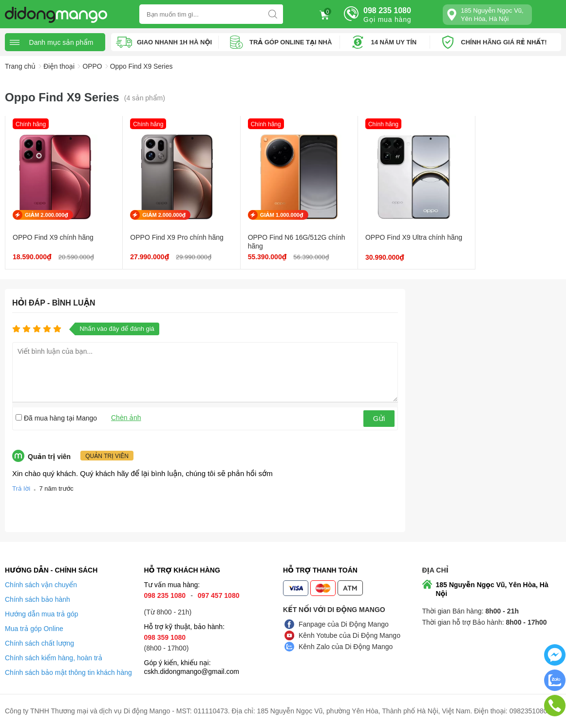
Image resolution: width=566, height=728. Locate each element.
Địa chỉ (435, 571)
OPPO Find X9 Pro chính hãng (170, 238)
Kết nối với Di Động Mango (334, 610)
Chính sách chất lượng (39, 644)
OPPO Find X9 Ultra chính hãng (386, 242)
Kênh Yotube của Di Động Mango (349, 636)
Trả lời (21, 489)
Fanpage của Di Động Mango (344, 625)
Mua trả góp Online (34, 629)
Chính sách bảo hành (38, 600)
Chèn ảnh (126, 418)
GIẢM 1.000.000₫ (269, 215)
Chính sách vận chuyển (41, 585)
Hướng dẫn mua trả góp (42, 614)
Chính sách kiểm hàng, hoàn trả (54, 658)
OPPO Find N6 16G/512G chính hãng (274, 242)
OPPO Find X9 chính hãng (53, 238)
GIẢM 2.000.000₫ (47, 215)
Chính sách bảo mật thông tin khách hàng (68, 673)
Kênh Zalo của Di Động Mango (346, 647)
